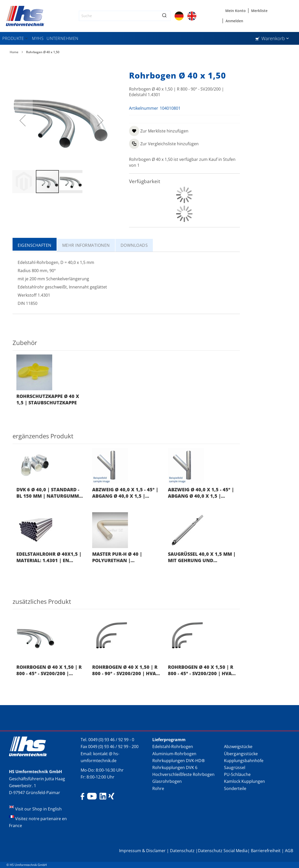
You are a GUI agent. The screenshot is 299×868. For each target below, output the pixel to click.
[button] (23, 120)
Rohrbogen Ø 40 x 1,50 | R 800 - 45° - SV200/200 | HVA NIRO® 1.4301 (201, 670)
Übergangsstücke (241, 754)
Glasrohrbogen (167, 781)
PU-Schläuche (237, 774)
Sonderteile (235, 788)
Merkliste (259, 11)
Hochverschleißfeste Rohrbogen (183, 774)
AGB (289, 851)
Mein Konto (236, 11)
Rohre (158, 788)
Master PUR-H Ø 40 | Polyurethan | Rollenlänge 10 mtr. (119, 557)
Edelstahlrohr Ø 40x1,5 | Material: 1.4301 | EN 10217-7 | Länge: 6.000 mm (49, 557)
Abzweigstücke (238, 747)
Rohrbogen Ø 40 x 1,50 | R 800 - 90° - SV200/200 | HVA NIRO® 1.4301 (125, 670)
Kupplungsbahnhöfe (244, 761)
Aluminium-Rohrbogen (174, 754)
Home (14, 52)
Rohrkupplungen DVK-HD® (179, 761)
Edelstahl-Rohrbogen (173, 747)
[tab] (35, 245)
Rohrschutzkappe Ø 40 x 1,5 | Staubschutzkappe (48, 399)
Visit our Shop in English (38, 809)
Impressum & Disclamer (142, 851)
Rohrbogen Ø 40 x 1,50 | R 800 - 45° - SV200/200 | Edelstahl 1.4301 (49, 670)
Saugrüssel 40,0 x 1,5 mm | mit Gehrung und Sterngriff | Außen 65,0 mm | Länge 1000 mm (202, 557)
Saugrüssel (235, 767)
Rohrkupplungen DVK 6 (175, 767)
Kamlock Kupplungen (244, 781)
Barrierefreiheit (266, 851)
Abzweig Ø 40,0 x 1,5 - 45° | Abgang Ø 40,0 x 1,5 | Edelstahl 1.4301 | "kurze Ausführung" (201, 493)
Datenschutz (182, 851)
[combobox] (125, 16)
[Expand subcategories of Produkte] (26, 39)
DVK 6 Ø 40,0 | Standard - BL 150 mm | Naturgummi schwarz (48, 493)
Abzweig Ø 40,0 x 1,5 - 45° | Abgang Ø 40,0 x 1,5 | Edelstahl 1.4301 (125, 493)
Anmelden (234, 21)
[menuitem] (16, 38)
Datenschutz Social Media (223, 851)
